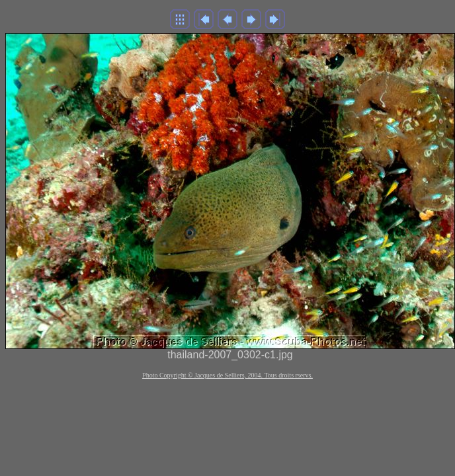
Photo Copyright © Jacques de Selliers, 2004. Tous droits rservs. (227, 375)
